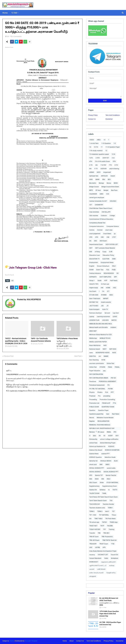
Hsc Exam (93, 291)
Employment (94, 262)
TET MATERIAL (104, 515)
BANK (98, 180)
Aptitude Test (94, 176)
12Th (91, 158)
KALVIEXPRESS (34, 299)
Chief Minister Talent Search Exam (101, 208)
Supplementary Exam (110, 486)
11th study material (96, 151)
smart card (93, 464)
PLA (107, 392)
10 (90, 147)
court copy (109, 230)
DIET (91, 248)
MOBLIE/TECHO (105, 338)
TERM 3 (100, 511)
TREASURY (93, 544)
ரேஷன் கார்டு (111, 573)
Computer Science (113, 226)
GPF (115, 277)
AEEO (99, 172)
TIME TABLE (98, 519)
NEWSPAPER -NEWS (103, 353)
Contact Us (92, 119)
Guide (99, 281)
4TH (91, 161)
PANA (110, 367)
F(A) (108, 270)
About (71, 641)
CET (91, 205)
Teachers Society (108, 504)
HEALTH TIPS (94, 284)
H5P (106, 281)
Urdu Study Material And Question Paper (103, 551)
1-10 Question (106, 143)
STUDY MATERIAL (112, 483)
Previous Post (9, 355)
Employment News (107, 262)
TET (113, 511)
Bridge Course (94, 187)
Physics (92, 392)
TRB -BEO (106, 533)
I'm (103, 291)
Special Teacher (111, 475)
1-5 (115, 143)
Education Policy (108, 255)
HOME (108, 288)
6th (97, 165)
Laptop (92, 317)
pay (104, 371)
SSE (103, 479)
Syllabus (102, 490)
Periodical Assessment (97, 385)
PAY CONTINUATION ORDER (99, 378)
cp (115, 234)
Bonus (109, 183)
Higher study (94, 288)
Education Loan (95, 255)
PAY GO (113, 378)
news (91, 353)
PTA (114, 403)
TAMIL (104, 493)
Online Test (93, 367)
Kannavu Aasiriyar (96, 313)
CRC (102, 237)
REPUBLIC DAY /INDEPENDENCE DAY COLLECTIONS (102, 429)
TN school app (94, 522)
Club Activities (94, 212)
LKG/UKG (105, 320)
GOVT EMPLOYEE (105, 277)
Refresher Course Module (105, 418)
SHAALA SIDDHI (106, 461)
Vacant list (114, 555)
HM (102, 288)
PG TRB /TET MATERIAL (97, 389)
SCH (117, 436)
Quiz (108, 414)
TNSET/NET (93, 526)
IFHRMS (104, 295)
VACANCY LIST (103, 555)
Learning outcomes (103, 317)
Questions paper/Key (96, 414)
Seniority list (93, 461)
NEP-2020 (113, 349)
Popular (91, 593)
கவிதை (112, 566)
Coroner (100, 230)
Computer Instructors (96, 226)
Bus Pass (114, 190)
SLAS (116, 461)
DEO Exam (103, 241)
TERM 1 (110, 508)
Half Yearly (114, 281)
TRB (99, 533)
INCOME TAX (94, 302)
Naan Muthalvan (95, 345)
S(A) (94, 436)
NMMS (106, 356)
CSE (108, 237)
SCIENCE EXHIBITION (112, 450)
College (112, 216)
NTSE (103, 360)
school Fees (93, 443)
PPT (112, 392)
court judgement (95, 234)
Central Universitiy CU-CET (98, 201)
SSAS (97, 479)
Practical (92, 396)
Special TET (99, 475)
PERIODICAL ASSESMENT (107, 382)
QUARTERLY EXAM (108, 407)
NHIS (114, 353)
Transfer (92, 533)
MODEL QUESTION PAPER (98, 342)
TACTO (115, 490)
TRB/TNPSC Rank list (109, 540)
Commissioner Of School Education (101, 219)
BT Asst (98, 190)
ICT (108, 291)
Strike (102, 483)
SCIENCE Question (96, 457)
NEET (105, 349)
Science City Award (96, 450)
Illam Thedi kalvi (95, 299)
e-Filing (97, 252)
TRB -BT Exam (94, 537)
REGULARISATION (103, 421)
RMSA (109, 432)
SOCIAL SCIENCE (95, 472)
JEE (102, 306)
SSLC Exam (93, 483)
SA (100, 436)
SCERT (110, 436)
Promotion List (94, 403)
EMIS (114, 259)
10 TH (96, 147)
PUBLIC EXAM (94, 407)
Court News (107, 234)
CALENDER (93, 194)
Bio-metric (93, 183)
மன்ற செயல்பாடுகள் (96, 573)
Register (92, 421)
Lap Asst (116, 313)
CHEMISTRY (99, 205)
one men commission (97, 363)
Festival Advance (95, 273)
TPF (104, 529)
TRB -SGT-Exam (94, 540)
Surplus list (93, 490)
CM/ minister (94, 216)
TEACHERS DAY (95, 504)
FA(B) (114, 270)
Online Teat (110, 363)
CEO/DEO (113, 201)
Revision (92, 432)
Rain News (116, 414)
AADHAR (103, 169)
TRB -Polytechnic (107, 537)
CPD (91, 237)
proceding (107, 396)
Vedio (106, 558)
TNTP (102, 526)
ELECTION (106, 259)
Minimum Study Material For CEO (101, 335)
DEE (96, 241)
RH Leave (101, 432)
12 (106, 151)
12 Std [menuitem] (14, 13)
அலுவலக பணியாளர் (108, 562)
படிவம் (92, 569)
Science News (94, 454)
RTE (115, 432)
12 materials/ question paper (99, 154)
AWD (91, 180)
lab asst (107, 313)
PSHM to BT (106, 403)
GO (8, 36)
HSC (115, 288)
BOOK (116, 183)
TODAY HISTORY (95, 529)
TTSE (113, 544)
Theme (12, 641)
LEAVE (115, 317)
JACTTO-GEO (94, 306)
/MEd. (99, 140)
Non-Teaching (94, 360)
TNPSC (104, 522)
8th (90, 169)
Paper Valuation (95, 371)
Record (92, 418)
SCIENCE (111, 446)
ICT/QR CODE (94, 295)
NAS (105, 345)
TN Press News (110, 519)
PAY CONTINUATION (96, 374)
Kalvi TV (105, 309)
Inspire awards (106, 302)
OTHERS (102, 367)
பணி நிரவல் (101, 569)
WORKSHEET (94, 562)
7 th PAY (103, 165)
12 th (113, 154)
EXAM (91, 270)
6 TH (91, 165)
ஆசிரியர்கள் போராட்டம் (98, 566)
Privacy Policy (93, 115)
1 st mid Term (94, 143)
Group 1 (92, 281)
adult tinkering (114, 169)
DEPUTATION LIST (112, 244)
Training (112, 529)
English (92, 266)
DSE (91, 252)
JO (107, 306)
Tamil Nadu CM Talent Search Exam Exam (103, 497)
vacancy (92, 555)
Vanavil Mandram (95, 558)
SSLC (109, 479)
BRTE (91, 190)
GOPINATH (93, 277)
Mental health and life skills (98, 327)
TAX (111, 501)
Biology (101, 183)
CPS (97, 237)
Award (113, 176)
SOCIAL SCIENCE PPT (97, 468)
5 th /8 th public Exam (102, 161)
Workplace (114, 558)
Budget (106, 190)
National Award (95, 349)
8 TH (116, 165)
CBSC (101, 194)
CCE (108, 194)
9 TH (96, 169)
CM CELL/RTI (106, 212)
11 (102, 147)
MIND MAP (93, 331)
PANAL (117, 367)
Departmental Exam (96, 244)
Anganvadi (107, 172)
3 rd (113, 158)
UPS (104, 547)
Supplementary (94, 486)
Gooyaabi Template (31, 641)
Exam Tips (100, 270)
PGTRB (110, 389)
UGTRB (97, 547)
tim (90, 519)
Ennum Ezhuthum (103, 266)
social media (111, 468)
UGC (91, 547)
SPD (91, 475)
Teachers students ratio (97, 508)
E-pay (104, 252)
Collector (104, 216)
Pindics (100, 392)
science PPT (105, 454)
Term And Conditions (113, 115)
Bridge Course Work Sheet (110, 187)
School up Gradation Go (97, 446)
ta (109, 490)
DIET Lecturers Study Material (105, 248)
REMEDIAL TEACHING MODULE (100, 425)
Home (65, 641)
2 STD (98, 158)
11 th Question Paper (113, 147)
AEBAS (92, 172)
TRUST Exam (104, 544)
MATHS (114, 320)
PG (108, 385)
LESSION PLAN (94, 320)
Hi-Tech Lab (105, 284)
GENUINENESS (109, 273)
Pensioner (93, 382)
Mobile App (93, 338)
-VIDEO (92, 140)
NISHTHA (93, 356)
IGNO (111, 295)
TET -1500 (93, 515)
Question (92, 410)
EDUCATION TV (94, 259)
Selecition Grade (110, 457)
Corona (92, 230)
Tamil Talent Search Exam (98, 501)
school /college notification (109, 439)
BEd (104, 180)
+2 (104, 140)
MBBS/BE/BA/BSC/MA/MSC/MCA (101, 324)
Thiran (114, 515)
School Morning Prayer (108, 443)
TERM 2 (92, 511)
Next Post (78, 355)
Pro (99, 396)
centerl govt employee (97, 198)
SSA (91, 479)
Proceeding (93, 400)
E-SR (111, 252)
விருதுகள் (93, 576)
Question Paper (103, 410)
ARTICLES (104, 176)
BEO (109, 180)
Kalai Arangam (94, 309)
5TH (114, 161)
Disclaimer (109, 119)
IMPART (106, 299)
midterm (113, 327)
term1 (107, 511)
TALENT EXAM (94, 493)
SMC (101, 464)
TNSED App (114, 522)
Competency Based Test (97, 223)
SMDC (108, 464)
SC (104, 436)
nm (100, 356)
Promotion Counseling (107, 400)
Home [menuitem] (5, 13)
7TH (110, 165)
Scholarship (93, 439)
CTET (114, 237)
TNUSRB (110, 526)
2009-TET (106, 158)
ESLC (114, 266)
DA (90, 241)
